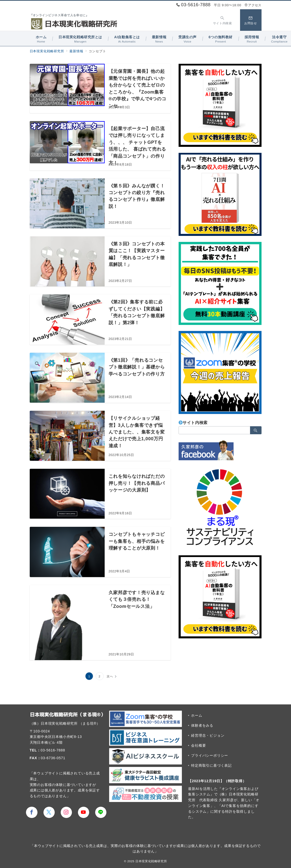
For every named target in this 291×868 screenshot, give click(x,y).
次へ (110, 676)
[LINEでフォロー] (101, 812)
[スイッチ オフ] (223, 20)
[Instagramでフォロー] (66, 812)
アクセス (253, 5)
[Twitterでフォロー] (49, 812)
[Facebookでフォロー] (32, 812)
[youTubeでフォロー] (84, 812)
